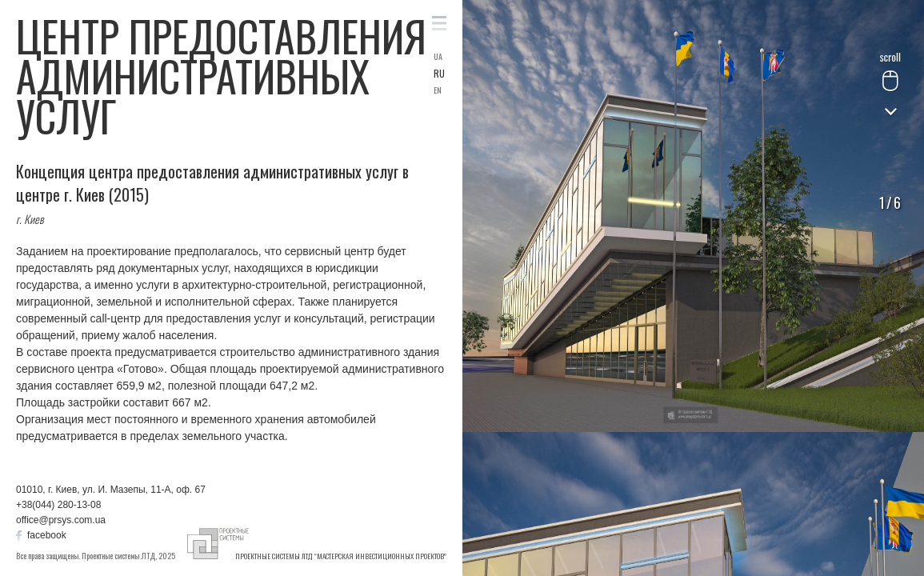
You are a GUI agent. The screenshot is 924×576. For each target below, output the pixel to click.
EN (438, 90)
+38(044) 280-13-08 (58, 505)
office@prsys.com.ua (61, 520)
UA (438, 57)
